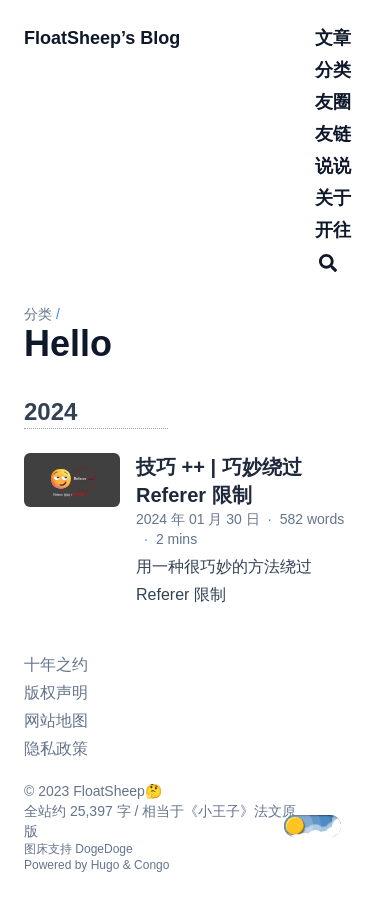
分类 (38, 314)
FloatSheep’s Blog (102, 38)
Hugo (105, 865)
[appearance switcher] (327, 827)
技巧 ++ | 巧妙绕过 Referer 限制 (219, 481)
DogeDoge (103, 849)
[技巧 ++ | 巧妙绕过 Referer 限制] (72, 480)
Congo (151, 865)
